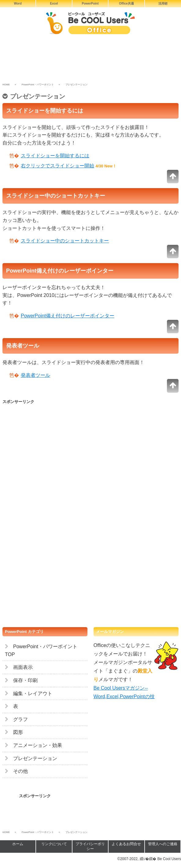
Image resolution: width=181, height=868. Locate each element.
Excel (54, 4)
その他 (16, 771)
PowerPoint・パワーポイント (38, 85)
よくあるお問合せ (126, 844)
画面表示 (19, 667)
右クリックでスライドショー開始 (57, 166)
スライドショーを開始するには (55, 156)
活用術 (163, 4)
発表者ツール (35, 375)
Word (18, 4)
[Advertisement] (90, 60)
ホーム (18, 844)
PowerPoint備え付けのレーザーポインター (68, 316)
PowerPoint (90, 4)
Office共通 (126, 4)
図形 (14, 732)
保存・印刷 (21, 680)
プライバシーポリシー (90, 846)
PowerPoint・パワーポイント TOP (41, 650)
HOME (6, 85)
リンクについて (54, 844)
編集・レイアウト (29, 693)
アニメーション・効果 (33, 745)
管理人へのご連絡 (163, 844)
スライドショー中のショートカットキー (65, 241)
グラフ (16, 719)
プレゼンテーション (31, 758)
